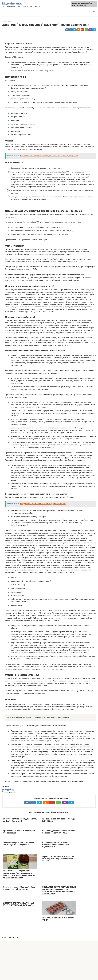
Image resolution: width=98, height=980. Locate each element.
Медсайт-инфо (12, 4)
